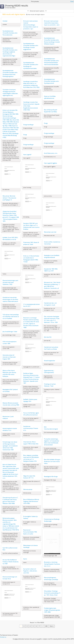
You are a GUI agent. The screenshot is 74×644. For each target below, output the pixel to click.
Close (72, 1)
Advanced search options (37, 11)
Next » (52, 626)
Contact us (3, 637)
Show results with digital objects (35, 15)
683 (46, 626)
